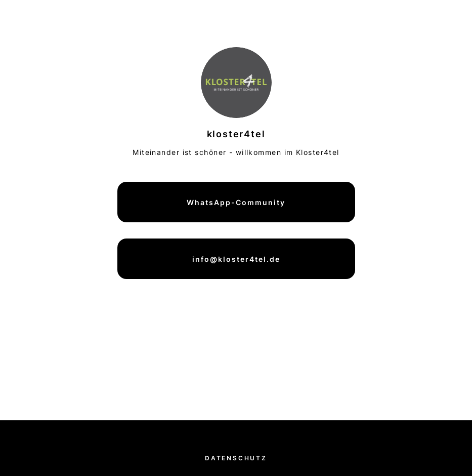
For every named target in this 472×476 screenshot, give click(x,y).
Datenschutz (236, 458)
